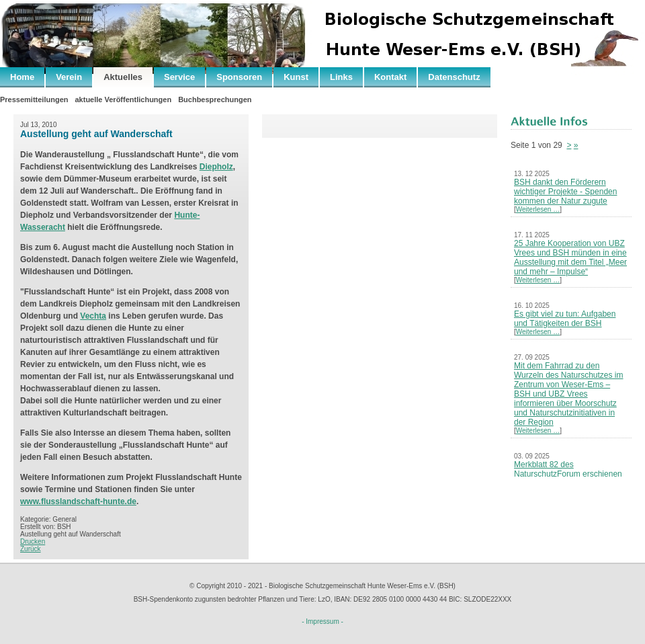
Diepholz (216, 167)
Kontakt (390, 77)
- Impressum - (322, 621)
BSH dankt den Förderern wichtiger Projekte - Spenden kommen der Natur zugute (565, 192)
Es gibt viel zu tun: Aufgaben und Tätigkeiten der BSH (565, 319)
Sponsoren (239, 77)
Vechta (93, 316)
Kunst (296, 77)
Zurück (31, 549)
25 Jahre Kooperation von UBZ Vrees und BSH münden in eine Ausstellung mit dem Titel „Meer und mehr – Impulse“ (570, 257)
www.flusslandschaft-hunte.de (78, 501)
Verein (69, 77)
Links (341, 77)
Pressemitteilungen (34, 99)
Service (179, 77)
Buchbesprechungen (215, 99)
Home (22, 77)
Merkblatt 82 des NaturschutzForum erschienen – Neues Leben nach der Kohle (569, 474)
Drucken (33, 541)
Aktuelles (123, 77)
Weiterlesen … (538, 209)
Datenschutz (454, 77)
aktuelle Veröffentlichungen (123, 99)
